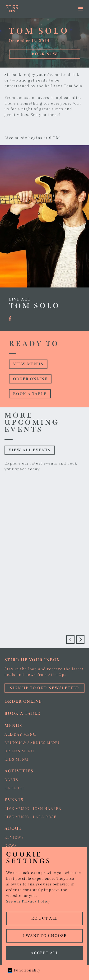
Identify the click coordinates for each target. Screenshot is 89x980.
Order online (30, 379)
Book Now (45, 54)
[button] (81, 9)
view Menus (28, 364)
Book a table (30, 394)
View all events (30, 450)
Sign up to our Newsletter (45, 688)
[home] (34, 9)
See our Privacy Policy (28, 901)
